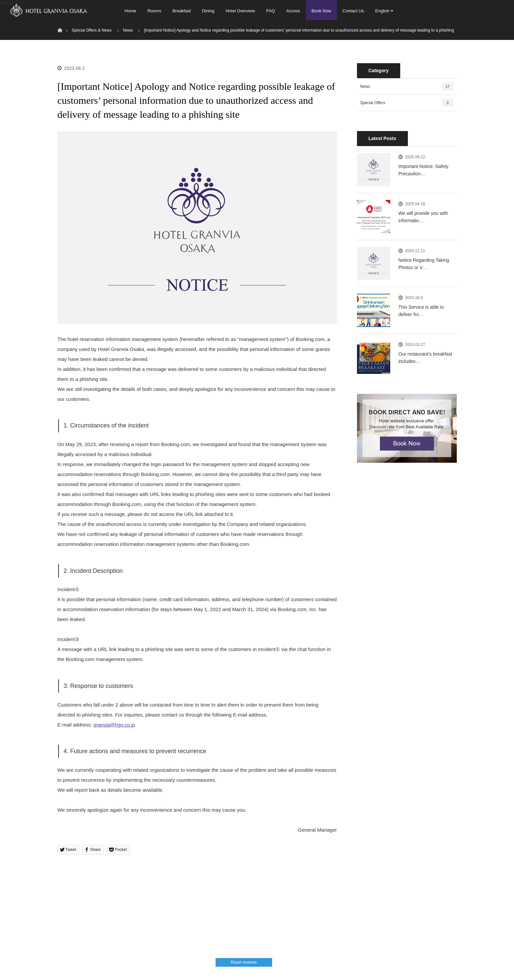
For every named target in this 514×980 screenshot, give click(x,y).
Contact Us (353, 11)
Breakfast (181, 11)
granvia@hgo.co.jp (114, 725)
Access (293, 11)
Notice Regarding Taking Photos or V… (424, 264)
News (407, 86)
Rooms (154, 11)
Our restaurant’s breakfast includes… (426, 358)
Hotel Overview (240, 11)
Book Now (321, 11)
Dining (208, 11)
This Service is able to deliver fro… (421, 311)
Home (131, 11)
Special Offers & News (92, 30)
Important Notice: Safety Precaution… (424, 170)
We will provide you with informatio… (423, 217)
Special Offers (407, 103)
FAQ (270, 11)
